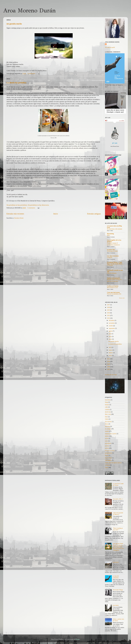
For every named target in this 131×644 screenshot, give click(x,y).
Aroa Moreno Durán (29, 10)
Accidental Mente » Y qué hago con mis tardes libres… (115, 263)
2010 (109, 361)
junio (110, 336)
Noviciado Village (118, 590)
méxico (107, 436)
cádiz (106, 407)
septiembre (112, 328)
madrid (107, 431)
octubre (111, 326)
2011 (109, 359)
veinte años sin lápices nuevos (113, 463)
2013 (109, 315)
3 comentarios (31, 74)
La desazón (110, 265)
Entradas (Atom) (19, 218)
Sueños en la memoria (113, 278)
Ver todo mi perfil (110, 47)
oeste (106, 441)
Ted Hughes (108, 460)
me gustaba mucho (14, 24)
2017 (109, 305)
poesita (107, 448)
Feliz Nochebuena (112, 273)
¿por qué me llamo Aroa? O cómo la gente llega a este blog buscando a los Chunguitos (118, 547)
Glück (107, 419)
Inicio (56, 214)
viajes (107, 468)
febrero (111, 353)
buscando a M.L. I (118, 499)
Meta (108, 235)
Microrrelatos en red (112, 288)
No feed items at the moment (115, 229)
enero (111, 355)
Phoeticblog (110, 234)
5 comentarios (31, 208)
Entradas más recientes (15, 214)
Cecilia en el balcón (113, 286)
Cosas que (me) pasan (113, 292)
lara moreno (108, 422)
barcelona (108, 400)
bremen (107, 405)
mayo (111, 339)
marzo (111, 350)
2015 (109, 310)
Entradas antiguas (94, 214)
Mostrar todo (122, 298)
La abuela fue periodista (16, 83)
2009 (109, 364)
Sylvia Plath (108, 458)
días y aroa (108, 414)
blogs (106, 402)
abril (110, 347)
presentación (108, 453)
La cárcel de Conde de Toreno (118, 484)
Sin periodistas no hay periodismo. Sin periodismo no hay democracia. (28, 205)
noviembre (112, 323)
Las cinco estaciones (113, 256)
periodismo (108, 443)
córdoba (107, 409)
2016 (109, 307)
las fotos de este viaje (111, 375)
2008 (109, 367)
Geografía (110, 257)
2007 (109, 369)
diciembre (112, 320)
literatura (107, 426)
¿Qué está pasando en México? (118, 514)
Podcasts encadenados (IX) (114, 294)
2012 (109, 318)
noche (107, 438)
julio (110, 334)
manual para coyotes (111, 434)
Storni (107, 455)
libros (107, 424)
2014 (109, 313)
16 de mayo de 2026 (112, 251)
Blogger (78, 639)
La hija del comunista (116, 577)
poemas (107, 446)
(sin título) (116, 562)
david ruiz (108, 412)
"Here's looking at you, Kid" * (118, 529)
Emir (106, 417)
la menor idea (111, 250)
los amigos (108, 429)
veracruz (107, 465)
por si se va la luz (110, 451)
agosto (111, 331)
